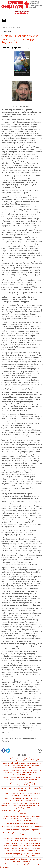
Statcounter (4, 867)
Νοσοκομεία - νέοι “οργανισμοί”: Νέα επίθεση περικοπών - (22, 789)
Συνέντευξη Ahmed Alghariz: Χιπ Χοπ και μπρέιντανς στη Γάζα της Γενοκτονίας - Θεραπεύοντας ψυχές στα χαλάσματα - (22, 765)
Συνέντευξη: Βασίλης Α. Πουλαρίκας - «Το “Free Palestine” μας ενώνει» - (22, 860)
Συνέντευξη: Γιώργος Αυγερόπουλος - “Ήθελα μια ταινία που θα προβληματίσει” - (22, 784)
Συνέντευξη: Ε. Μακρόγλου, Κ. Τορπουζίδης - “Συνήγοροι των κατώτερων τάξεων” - (22, 799)
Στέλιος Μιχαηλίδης (11, 48)
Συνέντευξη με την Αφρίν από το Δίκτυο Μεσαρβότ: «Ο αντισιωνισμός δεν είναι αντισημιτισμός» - (22, 844)
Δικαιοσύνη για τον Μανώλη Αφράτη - (22, 830)
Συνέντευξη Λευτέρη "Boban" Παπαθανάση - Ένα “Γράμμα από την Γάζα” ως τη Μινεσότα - (22, 779)
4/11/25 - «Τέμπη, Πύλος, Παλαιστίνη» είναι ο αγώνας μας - (22, 812)
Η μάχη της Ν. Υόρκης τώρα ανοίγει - (22, 823)
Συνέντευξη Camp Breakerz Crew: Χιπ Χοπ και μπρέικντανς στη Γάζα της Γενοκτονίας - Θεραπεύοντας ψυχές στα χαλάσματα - (22, 772)
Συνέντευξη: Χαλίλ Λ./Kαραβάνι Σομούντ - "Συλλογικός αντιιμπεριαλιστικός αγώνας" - (22, 850)
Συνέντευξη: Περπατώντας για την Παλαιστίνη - (22, 827)
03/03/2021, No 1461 (28, 48)
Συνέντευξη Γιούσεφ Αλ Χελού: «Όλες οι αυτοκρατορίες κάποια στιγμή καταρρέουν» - (22, 839)
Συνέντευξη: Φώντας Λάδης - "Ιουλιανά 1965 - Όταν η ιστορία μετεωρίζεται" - (22, 855)
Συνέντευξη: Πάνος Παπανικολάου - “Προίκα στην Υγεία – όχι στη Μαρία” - (22, 794)
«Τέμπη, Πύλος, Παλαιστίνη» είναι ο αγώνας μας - (22, 834)
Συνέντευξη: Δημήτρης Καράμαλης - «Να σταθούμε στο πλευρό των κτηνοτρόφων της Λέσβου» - (22, 759)
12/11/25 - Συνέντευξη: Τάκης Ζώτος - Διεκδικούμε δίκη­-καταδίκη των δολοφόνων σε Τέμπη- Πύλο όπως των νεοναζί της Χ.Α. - (22, 806)
